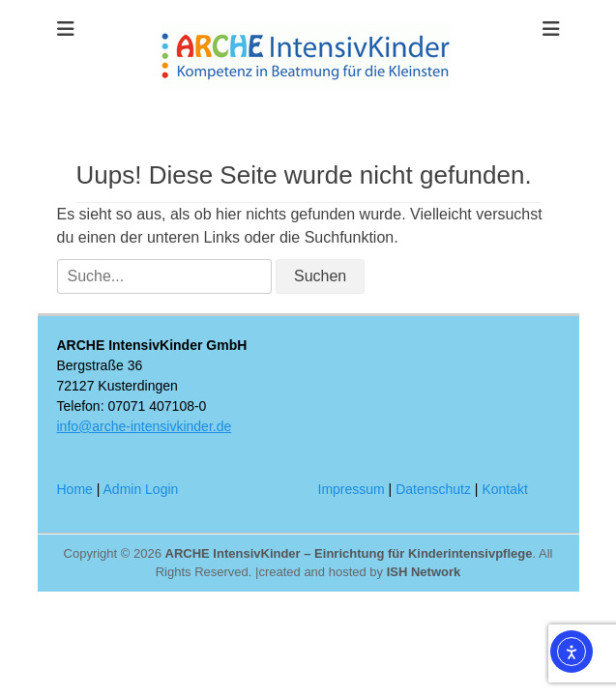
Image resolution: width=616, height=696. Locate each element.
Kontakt (504, 489)
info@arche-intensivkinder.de (145, 426)
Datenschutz (433, 489)
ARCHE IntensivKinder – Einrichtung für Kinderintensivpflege (349, 553)
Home (75, 489)
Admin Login (141, 489)
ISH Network (424, 572)
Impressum (352, 489)
